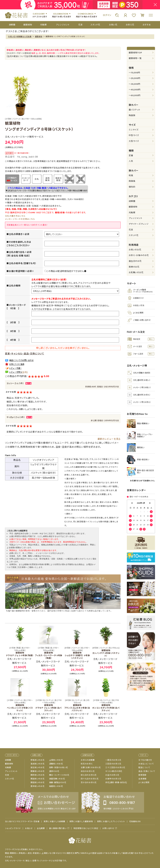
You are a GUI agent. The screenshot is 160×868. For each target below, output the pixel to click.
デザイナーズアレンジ (139, 224)
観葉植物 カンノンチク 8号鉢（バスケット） (106, 652)
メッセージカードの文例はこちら (20, 219)
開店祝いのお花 (37, 779)
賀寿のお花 (134, 267)
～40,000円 (135, 90)
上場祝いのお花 (56, 760)
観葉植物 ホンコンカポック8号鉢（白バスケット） (106, 706)
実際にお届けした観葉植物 (81, 822)
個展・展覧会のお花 (58, 783)
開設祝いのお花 (37, 783)
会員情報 (142, 779)
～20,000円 (135, 78)
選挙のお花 (54, 771)
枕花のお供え (87, 764)
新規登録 (142, 775)
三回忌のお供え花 (113, 764)
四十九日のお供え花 (90, 779)
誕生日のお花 (135, 261)
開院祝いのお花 (37, 775)
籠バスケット (135, 110)
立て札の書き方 (145, 760)
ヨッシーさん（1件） (15, 383)
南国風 (132, 181)
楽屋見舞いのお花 (57, 779)
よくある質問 (144, 783)
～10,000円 (134, 73)
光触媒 (132, 213)
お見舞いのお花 (136, 272)
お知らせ (29, 828)
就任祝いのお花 (37, 768)
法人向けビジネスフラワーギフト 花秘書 (22, 822)
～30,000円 (135, 84)
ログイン (107, 15)
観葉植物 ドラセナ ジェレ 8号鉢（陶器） (20, 652)
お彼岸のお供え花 (113, 779)
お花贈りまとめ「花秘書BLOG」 (142, 481)
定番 (131, 155)
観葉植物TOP (135, 53)
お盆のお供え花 (112, 775)
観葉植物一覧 (135, 58)
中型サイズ (134, 135)
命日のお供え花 (88, 771)
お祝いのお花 (135, 250)
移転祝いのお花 (37, 760)
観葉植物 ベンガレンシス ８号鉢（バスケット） (20, 706)
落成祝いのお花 (37, 764)
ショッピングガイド (13, 828)
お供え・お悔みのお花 (139, 255)
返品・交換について (147, 771)
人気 (131, 161)
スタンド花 (134, 235)
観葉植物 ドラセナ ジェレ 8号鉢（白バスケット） (49, 706)
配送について (144, 768)
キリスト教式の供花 (114, 771)
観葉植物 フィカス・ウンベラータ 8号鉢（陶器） (49, 653)
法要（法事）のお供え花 (91, 768)
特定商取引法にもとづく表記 (86, 828)
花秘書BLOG (135, 822)
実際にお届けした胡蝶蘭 (54, 822)
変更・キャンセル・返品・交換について (25, 354)
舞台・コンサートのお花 (59, 775)
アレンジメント (135, 218)
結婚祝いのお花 (56, 786)
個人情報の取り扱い (58, 828)
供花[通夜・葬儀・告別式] (116, 783)
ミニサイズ (134, 130)
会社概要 (41, 828)
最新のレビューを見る (109, 439)
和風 (131, 175)
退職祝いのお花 (56, 764)
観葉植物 (39, 37)
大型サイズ (134, 141)
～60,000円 (135, 95)
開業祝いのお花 (37, 771)
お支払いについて (146, 764)
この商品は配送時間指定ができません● (65, 271)
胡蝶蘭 (132, 201)
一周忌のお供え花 (113, 760)
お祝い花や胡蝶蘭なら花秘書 (20, 37)
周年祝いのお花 (37, 786)
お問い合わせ (108, 828)
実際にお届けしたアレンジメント (111, 822)
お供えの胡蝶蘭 (88, 760)
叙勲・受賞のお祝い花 (59, 768)
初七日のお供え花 (89, 775)
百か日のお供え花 (89, 783)
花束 (131, 230)
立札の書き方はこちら (15, 216)
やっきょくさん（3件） (16, 417)
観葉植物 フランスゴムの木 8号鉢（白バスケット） (77, 706)
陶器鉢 (132, 115)
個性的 (132, 187)
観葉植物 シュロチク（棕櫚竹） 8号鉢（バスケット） (77, 653)
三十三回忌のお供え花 (115, 768)
